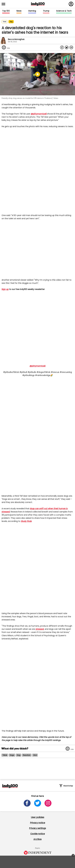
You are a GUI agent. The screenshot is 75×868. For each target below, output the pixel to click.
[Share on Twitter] (67, 47)
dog (11, 22)
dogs (12, 755)
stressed (40, 629)
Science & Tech (64, 11)
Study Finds (26, 521)
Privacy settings (37, 828)
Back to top (66, 786)
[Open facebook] (27, 803)
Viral (5, 22)
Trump (46, 11)
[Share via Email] (71, 47)
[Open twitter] (38, 803)
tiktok (5, 755)
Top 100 (6, 11)
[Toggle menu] (4, 4)
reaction (27, 755)
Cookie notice (38, 834)
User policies (37, 817)
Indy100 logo (38, 4)
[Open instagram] (48, 803)
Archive (37, 839)
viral (35, 755)
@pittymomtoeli (39, 114)
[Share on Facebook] (62, 47)
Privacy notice (38, 823)
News (19, 11)
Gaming (32, 11)
